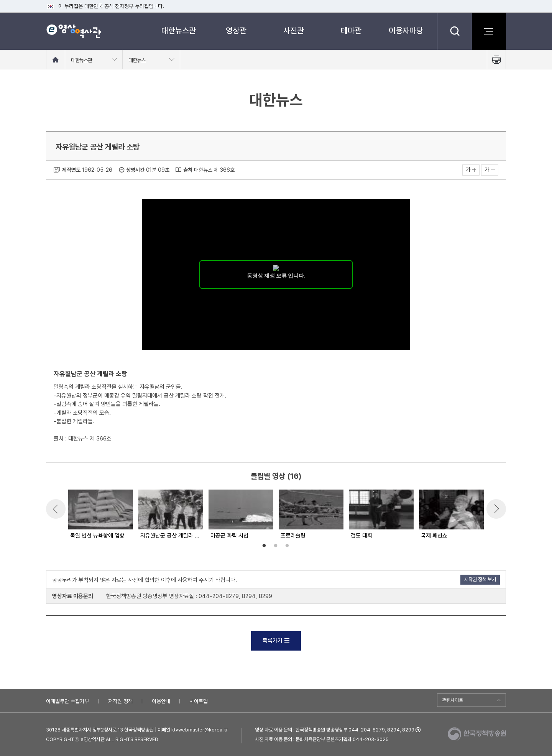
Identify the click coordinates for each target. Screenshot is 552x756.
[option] (100, 515)
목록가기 (276, 641)
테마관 (351, 30)
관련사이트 (453, 700)
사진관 (294, 30)
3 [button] (287, 546)
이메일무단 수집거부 (67, 701)
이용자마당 (406, 30)
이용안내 (161, 701)
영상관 (236, 30)
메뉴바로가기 (0, 0)
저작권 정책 (120, 701)
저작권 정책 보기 (480, 579)
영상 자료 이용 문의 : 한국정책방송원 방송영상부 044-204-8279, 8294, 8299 (335, 730)
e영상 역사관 (73, 31)
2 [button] (276, 546)
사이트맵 (199, 701)
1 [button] (264, 546)
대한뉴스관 (179, 30)
